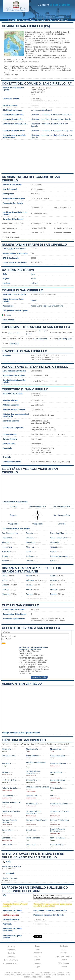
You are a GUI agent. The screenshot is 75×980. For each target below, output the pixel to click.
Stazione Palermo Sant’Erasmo (34, 812)
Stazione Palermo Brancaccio (58, 830)
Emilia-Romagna (11, 960)
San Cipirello (31, 32)
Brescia (53, 594)
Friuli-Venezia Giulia (11, 963)
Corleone (62, 524)
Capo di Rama (8, 830)
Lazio (37, 946)
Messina (6, 594)
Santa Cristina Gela (58, 538)
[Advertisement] (37, 156)
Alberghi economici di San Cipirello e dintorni (21, 733)
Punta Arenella (56, 845)
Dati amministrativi (18, 270)
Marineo (5, 561)
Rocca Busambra (58, 756)
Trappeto (54, 547)
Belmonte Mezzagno (59, 556)
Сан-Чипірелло (65, 339)
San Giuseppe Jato (59, 47)
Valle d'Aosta (64, 963)
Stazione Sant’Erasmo (60, 811)
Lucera (6, 315)
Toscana (64, 953)
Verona (29, 589)
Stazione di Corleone (59, 803)
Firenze (29, 585)
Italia (33, 274)
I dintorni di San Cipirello (24, 740)
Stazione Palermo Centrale (37, 787)
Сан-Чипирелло (40, 339)
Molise (37, 960)
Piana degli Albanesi (59, 533)
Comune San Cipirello (45, 20)
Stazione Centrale (58, 780)
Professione (6, 632)
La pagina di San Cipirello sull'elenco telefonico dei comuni (35, 889)
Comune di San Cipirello (23, 290)
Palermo (34, 283)
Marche (37, 956)
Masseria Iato (56, 749)
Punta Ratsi (31, 845)
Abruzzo (11, 946)
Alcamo (53, 551)
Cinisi (52, 561)
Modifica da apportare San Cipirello (49, 915)
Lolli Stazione (8, 796)
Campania (11, 957)
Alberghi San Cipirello (22, 684)
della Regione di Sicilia (45, 34)
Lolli (52, 796)
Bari (52, 585)
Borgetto (29, 49)
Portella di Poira (9, 756)
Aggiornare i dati (11, 74)
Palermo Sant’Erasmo (59, 820)
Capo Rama (31, 830)
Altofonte (6, 542)
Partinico (43, 51)
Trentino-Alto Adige (64, 956)
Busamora (6, 763)
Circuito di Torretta (10, 878)
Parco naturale (8, 320)
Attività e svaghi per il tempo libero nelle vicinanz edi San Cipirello (33, 856)
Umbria (64, 960)
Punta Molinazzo (33, 838)
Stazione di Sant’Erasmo (36, 820)
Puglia (37, 967)
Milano (29, 576)
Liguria (38, 949)
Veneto (64, 967)
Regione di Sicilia (14, 20)
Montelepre (31, 542)
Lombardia (37, 953)
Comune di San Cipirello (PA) (26, 26)
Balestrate (6, 551)
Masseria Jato (32, 749)
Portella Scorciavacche (36, 762)
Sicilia (33, 279)
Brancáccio (7, 838)
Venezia (54, 589)
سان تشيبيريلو (14, 333)
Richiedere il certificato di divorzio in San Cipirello (52, 130)
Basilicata (11, 950)
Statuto (34, 300)
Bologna (6, 585)
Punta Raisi (7, 845)
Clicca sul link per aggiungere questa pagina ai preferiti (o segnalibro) (53, 905)
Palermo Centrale (9, 788)
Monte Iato (7, 749)
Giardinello (55, 542)
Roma (5, 576)
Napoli (53, 576)
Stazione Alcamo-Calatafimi (33, 772)
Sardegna (64, 946)
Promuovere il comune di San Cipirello (50, 910)
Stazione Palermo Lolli (11, 802)
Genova (53, 580)
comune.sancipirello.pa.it (41, 110)
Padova (29, 594)
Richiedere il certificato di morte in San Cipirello (51, 119)
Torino (5, 580)
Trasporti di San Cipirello (25, 351)
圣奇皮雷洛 (14, 343)
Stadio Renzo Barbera (11, 866)
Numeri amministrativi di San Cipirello (34, 245)
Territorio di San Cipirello (25, 389)
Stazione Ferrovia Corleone (9, 821)
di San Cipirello (54, 5)
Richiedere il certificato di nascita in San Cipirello (51, 115)
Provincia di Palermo (29, 20)
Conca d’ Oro (32, 780)
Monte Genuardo (57, 838)
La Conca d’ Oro (9, 780)
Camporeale (39, 49)
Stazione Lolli (32, 803)
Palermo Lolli (32, 796)
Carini (29, 551)
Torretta (5, 556)
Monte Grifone (56, 772)
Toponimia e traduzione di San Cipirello (36, 327)
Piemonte (37, 963)
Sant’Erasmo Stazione (11, 811)
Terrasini (30, 561)
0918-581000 (36, 99)
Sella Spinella (56, 788)
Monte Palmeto (32, 756)
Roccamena (7, 547)
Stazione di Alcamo (58, 763)
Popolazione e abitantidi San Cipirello (35, 367)
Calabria (11, 953)
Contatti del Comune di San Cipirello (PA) (37, 83)
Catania (5, 589)
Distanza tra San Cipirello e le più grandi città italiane (31, 570)
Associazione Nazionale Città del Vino (47, 306)
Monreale (30, 547)
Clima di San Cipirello (21, 605)
